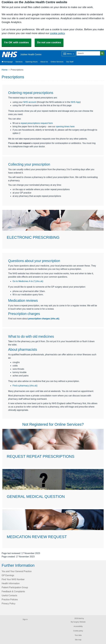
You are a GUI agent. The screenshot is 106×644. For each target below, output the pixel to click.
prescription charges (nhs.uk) (44, 319)
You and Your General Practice (17, 571)
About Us (44, 62)
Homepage (7, 62)
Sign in (25, 619)
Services (19, 62)
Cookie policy (78, 631)
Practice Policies (10, 599)
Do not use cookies (49, 42)
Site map (78, 640)
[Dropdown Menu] (69, 54)
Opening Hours (31, 62)
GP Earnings (8, 575)
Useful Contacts (9, 595)
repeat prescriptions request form (37, 123)
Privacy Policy (8, 603)
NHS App (75, 102)
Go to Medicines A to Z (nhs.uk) (28, 281)
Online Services (57, 62)
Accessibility (78, 626)
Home (5, 70)
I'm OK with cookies (16, 42)
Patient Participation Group (15, 587)
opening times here (65, 126)
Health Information (11, 583)
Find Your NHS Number (13, 579)
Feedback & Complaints (13, 591)
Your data (78, 635)
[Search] (88, 53)
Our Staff (70, 62)
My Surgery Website (78, 622)
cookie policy (57, 33)
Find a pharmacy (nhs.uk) (25, 386)
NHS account (30, 102)
